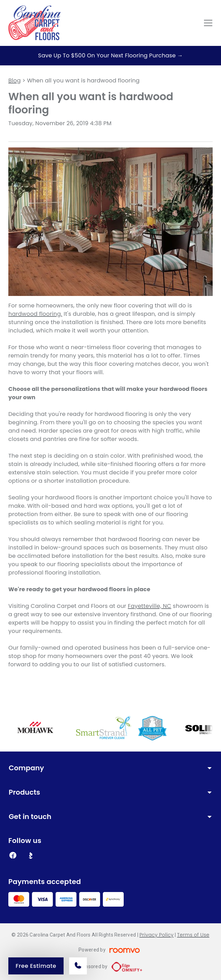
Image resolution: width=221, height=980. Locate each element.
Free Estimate (36, 966)
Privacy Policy (156, 935)
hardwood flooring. (35, 314)
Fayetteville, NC (150, 606)
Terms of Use (193, 935)
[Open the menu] (208, 23)
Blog (15, 81)
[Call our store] (78, 966)
